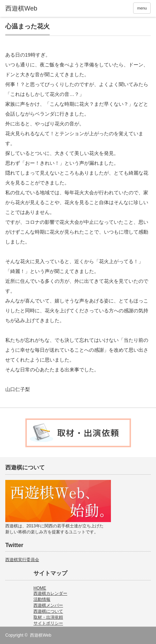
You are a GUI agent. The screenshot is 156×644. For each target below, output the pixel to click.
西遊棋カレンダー (50, 593)
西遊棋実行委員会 (22, 560)
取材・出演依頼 (48, 617)
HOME (40, 588)
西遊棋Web (40, 635)
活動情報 (42, 599)
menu (142, 8)
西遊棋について (48, 611)
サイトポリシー (48, 623)
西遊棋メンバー (48, 605)
